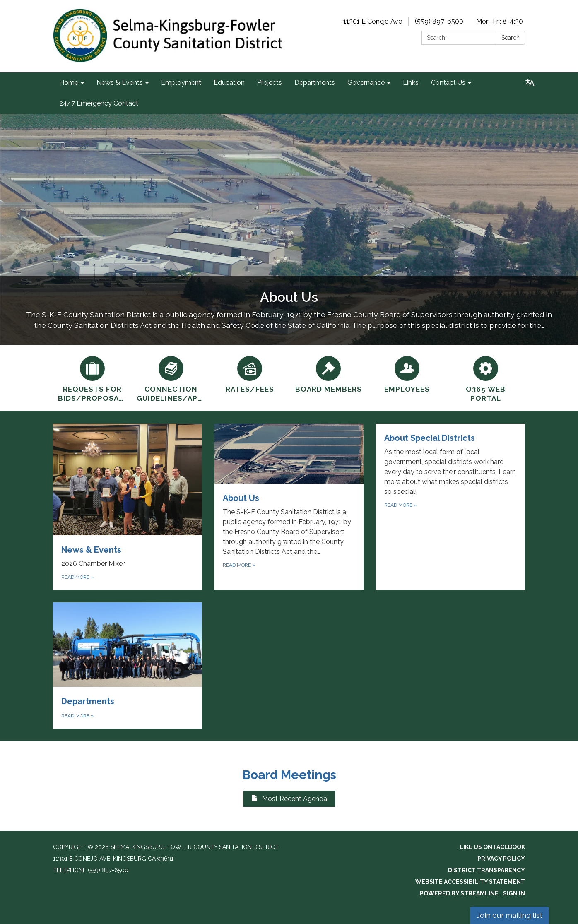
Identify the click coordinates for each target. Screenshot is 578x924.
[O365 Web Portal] (486, 378)
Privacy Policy (501, 859)
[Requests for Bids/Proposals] (92, 378)
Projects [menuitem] (270, 83)
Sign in (514, 893)
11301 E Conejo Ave (373, 21)
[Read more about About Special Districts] (450, 507)
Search (511, 38)
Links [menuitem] (411, 83)
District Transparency (486, 870)
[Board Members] (328, 373)
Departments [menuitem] (315, 83)
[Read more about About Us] (289, 507)
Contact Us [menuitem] (448, 83)
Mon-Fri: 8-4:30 (500, 21)
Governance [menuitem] (366, 83)
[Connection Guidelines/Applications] (171, 378)
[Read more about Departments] (128, 666)
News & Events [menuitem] (120, 83)
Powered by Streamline (459, 893)
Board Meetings (289, 775)
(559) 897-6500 (439, 21)
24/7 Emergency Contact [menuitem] (99, 103)
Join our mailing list (509, 915)
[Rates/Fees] (250, 373)
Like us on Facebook (492, 847)
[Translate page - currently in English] (530, 83)
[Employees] (407, 373)
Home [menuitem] (69, 83)
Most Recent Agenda (289, 799)
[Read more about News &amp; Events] (128, 507)
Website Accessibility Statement (470, 882)
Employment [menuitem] (181, 83)
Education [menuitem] (229, 83)
